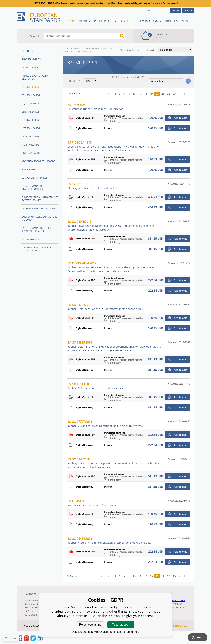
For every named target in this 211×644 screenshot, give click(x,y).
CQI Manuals (31, 615)
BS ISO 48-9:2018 (113, 463)
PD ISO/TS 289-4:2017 (111, 267)
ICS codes (27, 51)
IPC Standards (30, 136)
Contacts (126, 21)
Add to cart (180, 118)
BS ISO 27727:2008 (105, 424)
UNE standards (31, 153)
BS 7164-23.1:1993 (113, 146)
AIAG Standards (31, 59)
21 (163, 94)
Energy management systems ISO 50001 (39, 218)
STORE (71, 21)
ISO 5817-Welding (32, 239)
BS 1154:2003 (92, 503)
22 (169, 94)
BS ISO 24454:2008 (109, 540)
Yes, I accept (121, 625)
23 (174, 94)
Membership (87, 21)
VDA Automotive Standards (38, 161)
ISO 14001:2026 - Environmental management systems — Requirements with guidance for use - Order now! (106, 3)
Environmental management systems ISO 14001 (40, 199)
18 (146, 94)
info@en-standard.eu (174, 600)
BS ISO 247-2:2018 (106, 307)
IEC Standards (30, 120)
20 (157, 94)
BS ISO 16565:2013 (114, 346)
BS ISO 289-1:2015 (111, 226)
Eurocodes (28, 169)
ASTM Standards (32, 67)
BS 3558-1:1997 (94, 186)
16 (134, 94)
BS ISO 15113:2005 (95, 386)
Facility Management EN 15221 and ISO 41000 (36, 230)
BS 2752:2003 (95, 107)
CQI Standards (30, 103)
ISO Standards (30, 145)
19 (151, 94)
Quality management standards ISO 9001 (35, 187)
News (186, 21)
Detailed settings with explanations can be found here (105, 632)
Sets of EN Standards (35, 178)
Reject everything (90, 625)
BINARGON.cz (180, 626)
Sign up (188, 11)
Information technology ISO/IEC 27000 (38, 249)
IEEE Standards (31, 128)
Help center (108, 21)
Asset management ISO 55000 (39, 208)
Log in (175, 11)
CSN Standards (31, 95)
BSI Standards (74, 48)
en (160, 11)
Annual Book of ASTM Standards (35, 77)
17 (140, 94)
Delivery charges (149, 21)
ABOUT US (171, 21)
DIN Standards (31, 112)
